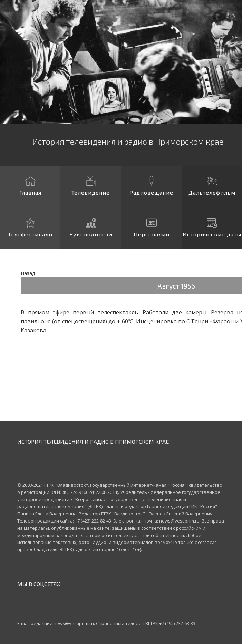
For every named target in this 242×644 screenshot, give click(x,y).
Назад (28, 273)
